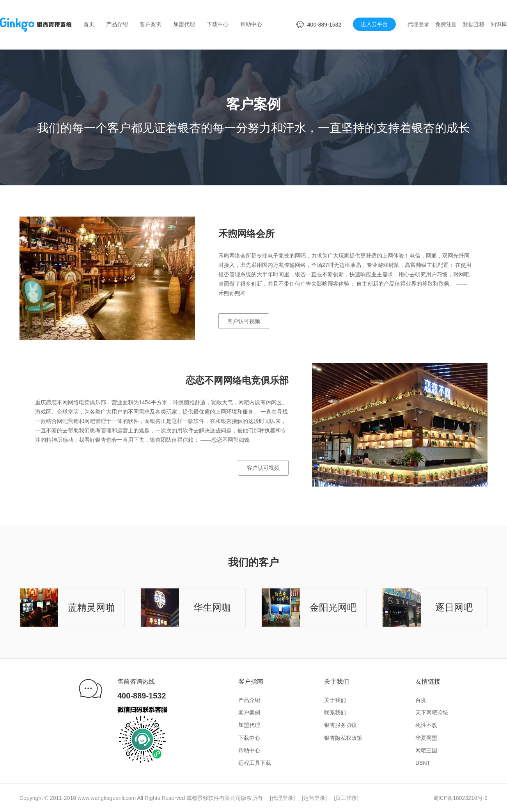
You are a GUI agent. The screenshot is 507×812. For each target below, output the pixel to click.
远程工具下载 (255, 763)
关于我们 (337, 681)
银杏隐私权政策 (343, 738)
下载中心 (218, 24)
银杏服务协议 (340, 725)
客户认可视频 (244, 321)
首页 (89, 24)
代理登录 (418, 24)
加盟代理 (184, 24)
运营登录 (314, 798)
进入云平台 (374, 24)
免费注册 (446, 24)
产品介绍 (117, 24)
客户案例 (151, 24)
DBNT (423, 763)
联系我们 (335, 712)
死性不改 (426, 725)
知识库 (499, 24)
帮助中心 (251, 24)
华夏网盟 (426, 738)
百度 (421, 700)
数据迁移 (474, 24)
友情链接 (428, 681)
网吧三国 (426, 750)
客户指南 (251, 681)
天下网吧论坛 (432, 712)
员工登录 (346, 798)
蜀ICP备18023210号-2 (460, 798)
